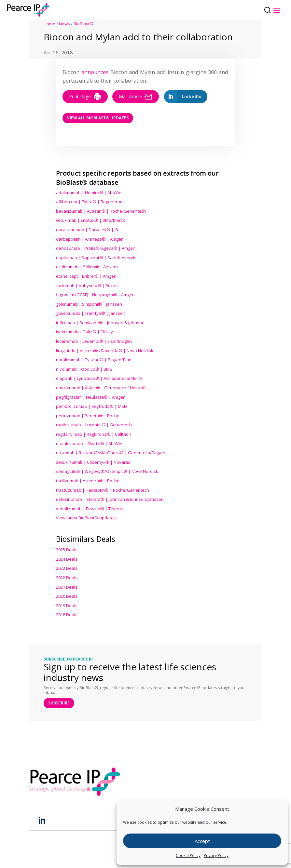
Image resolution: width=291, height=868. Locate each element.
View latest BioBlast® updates (86, 518)
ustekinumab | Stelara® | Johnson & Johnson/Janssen (110, 499)
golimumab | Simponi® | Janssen (89, 304)
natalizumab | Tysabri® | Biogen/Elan (94, 360)
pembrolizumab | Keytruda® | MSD (91, 406)
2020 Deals (67, 596)
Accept (202, 841)
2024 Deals (67, 559)
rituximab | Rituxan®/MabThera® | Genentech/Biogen (111, 453)
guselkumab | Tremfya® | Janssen (91, 313)
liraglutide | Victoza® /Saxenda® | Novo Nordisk (105, 351)
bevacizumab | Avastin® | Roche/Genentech (101, 211)
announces (95, 72)
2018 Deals (67, 615)
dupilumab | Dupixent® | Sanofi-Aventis (96, 258)
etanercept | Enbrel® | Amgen (86, 276)
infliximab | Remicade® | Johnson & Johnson (100, 323)
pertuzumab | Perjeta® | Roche (88, 416)
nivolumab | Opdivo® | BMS (84, 369)
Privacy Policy (216, 855)
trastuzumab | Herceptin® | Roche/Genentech (103, 490)
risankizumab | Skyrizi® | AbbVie (89, 444)
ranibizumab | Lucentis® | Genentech (94, 425)
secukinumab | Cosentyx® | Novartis (93, 462)
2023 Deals (67, 568)
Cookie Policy (188, 855)
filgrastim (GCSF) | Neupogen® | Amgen (95, 295)
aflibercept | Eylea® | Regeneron (89, 202)
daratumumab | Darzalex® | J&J (88, 230)
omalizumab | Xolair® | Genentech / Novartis (101, 388)
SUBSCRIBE (59, 703)
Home (49, 24)
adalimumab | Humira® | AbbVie (89, 193)
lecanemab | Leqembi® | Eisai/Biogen (94, 341)
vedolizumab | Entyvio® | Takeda (90, 509)
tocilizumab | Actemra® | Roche (88, 481)
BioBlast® (83, 24)
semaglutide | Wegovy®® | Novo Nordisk (107, 471)
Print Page (85, 97)
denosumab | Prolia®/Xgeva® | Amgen (96, 248)
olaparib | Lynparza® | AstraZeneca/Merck (99, 378)
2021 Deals (67, 587)
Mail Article (136, 97)
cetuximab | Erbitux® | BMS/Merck (90, 220)
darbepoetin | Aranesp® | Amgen (90, 239)
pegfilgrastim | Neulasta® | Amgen (91, 397)
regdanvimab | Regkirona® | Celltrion (94, 434)
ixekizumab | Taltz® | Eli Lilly (84, 332)
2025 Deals (67, 550)
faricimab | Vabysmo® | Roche (87, 286)
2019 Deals (67, 606)
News (64, 24)
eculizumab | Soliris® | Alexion (87, 267)
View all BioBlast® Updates (98, 118)
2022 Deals (67, 578)
